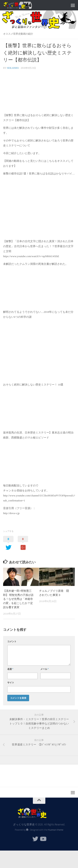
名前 (10, 669)
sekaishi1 (13, 68)
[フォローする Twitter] (35, 839)
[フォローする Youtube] (43, 839)
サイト (11, 683)
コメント (12, 641)
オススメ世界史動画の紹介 (18, 34)
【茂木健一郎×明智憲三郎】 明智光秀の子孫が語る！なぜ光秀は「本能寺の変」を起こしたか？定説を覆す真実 (18, 599)
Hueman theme (56, 830)
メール (45, 669)
